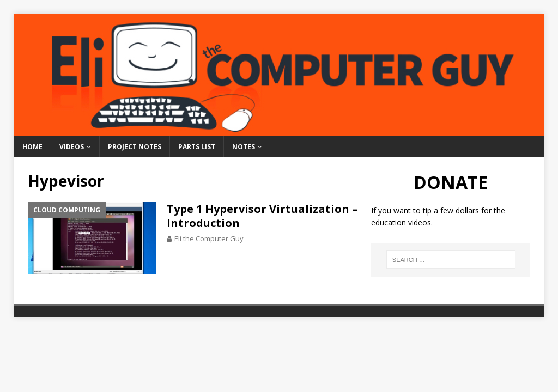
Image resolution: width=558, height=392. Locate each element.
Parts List (197, 147)
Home (32, 147)
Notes (244, 147)
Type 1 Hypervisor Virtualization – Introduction (262, 216)
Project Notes (135, 147)
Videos (72, 147)
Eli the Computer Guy (209, 238)
